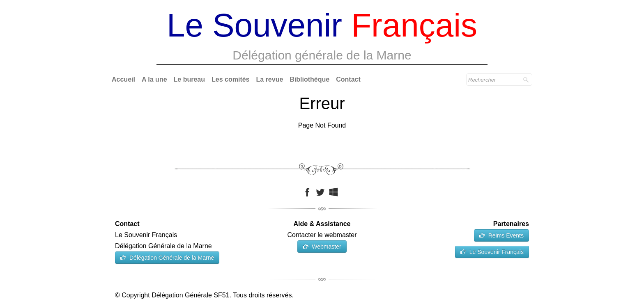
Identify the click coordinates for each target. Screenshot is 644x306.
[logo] (322, 37)
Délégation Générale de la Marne (167, 258)
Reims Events (501, 235)
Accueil (123, 79)
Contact (348, 79)
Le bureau (189, 79)
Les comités (230, 79)
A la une (154, 79)
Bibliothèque (309, 79)
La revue (270, 79)
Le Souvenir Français (492, 252)
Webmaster (322, 247)
